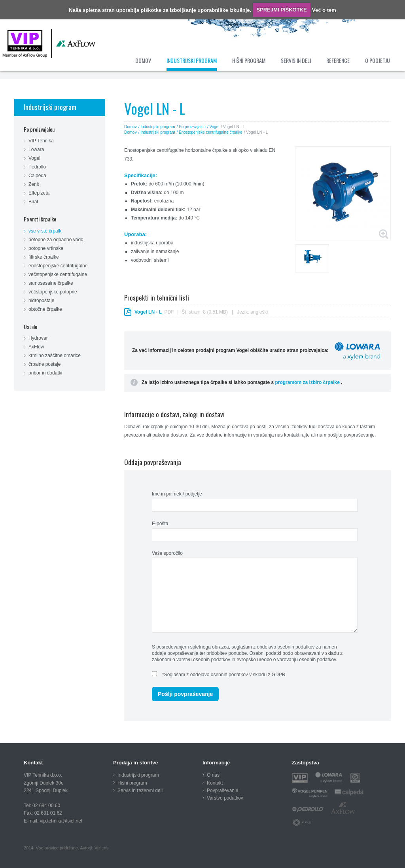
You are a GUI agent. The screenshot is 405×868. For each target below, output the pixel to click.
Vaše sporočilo (167, 553)
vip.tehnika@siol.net (61, 821)
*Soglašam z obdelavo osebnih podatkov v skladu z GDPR (224, 675)
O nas (213, 775)
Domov (131, 127)
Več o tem (324, 10)
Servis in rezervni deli (140, 790)
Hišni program (132, 783)
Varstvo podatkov (225, 798)
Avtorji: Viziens (94, 848)
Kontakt (215, 783)
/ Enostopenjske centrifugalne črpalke (210, 132)
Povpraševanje (222, 790)
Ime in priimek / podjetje (177, 494)
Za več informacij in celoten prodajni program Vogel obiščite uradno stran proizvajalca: (257, 350)
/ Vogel (213, 127)
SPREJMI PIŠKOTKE (282, 10)
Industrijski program (50, 107)
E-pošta (160, 524)
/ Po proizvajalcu (191, 127)
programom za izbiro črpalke (308, 382)
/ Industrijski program (157, 127)
